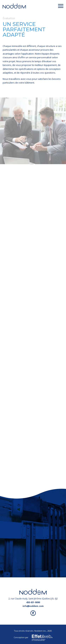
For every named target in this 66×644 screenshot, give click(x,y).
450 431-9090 (33, 602)
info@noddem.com (33, 606)
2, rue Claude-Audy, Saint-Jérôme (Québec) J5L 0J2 (33, 599)
